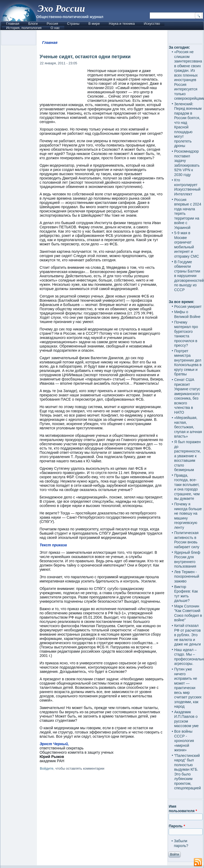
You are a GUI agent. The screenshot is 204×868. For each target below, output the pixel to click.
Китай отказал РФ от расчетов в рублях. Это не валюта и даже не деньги (188, 635)
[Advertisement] (102, 819)
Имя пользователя (183, 809)
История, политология (24, 28)
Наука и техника (122, 24)
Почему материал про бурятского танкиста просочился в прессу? (186, 334)
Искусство (152, 24)
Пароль (177, 826)
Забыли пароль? (181, 843)
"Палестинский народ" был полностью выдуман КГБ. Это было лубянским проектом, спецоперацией (188, 772)
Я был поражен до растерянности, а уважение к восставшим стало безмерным (188, 456)
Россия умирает (188, 307)
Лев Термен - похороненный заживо (187, 576)
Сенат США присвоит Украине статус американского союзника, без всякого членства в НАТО (187, 396)
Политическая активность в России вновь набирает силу (187, 540)
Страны (73, 24)
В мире (94, 24)
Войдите (47, 768)
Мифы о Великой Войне (187, 314)
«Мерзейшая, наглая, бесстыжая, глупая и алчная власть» (188, 427)
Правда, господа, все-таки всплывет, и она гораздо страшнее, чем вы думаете (187, 487)
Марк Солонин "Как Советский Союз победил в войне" (188, 613)
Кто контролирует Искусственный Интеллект (187, 187)
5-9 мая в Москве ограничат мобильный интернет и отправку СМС (187, 245)
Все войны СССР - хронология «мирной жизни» (184, 741)
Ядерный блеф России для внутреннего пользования (187, 559)
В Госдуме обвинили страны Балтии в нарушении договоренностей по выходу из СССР (189, 276)
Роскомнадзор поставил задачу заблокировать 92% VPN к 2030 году (187, 163)
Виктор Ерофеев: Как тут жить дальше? (186, 594)
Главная (13, 24)
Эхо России (61, 9)
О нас (55, 28)
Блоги (33, 24)
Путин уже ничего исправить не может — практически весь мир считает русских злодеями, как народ (188, 688)
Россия (52, 24)
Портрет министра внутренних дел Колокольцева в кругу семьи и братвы (188, 363)
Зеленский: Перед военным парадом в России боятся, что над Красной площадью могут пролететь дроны (188, 125)
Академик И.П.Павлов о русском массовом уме (186, 719)
